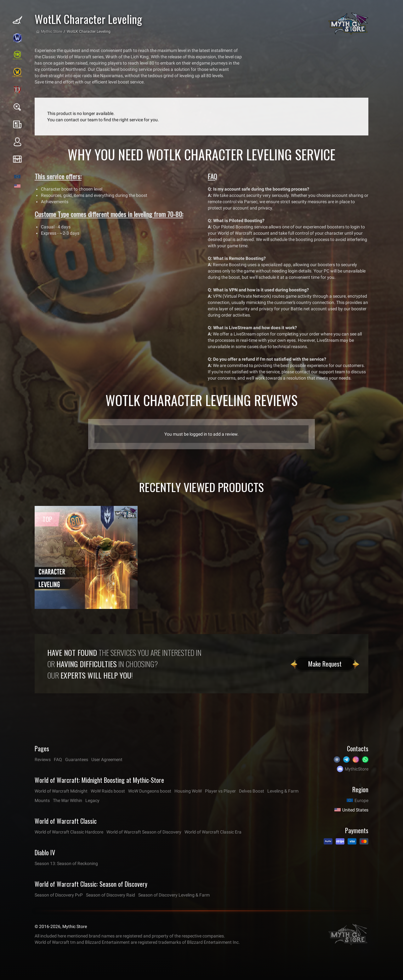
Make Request (325, 664)
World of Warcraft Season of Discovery (144, 832)
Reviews (43, 759)
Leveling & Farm (283, 791)
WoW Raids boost (108, 791)
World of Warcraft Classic (66, 821)
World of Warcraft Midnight (61, 791)
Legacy (92, 800)
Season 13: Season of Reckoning (66, 863)
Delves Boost (252, 791)
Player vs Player (220, 791)
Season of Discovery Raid (111, 895)
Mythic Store (51, 32)
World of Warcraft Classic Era (213, 832)
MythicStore (357, 769)
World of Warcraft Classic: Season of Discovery (91, 884)
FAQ (58, 759)
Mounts (42, 800)
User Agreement (107, 759)
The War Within (68, 800)
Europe (361, 800)
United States (355, 810)
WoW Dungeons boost (150, 791)
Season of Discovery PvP (59, 895)
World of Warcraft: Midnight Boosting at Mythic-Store (99, 780)
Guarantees (77, 759)
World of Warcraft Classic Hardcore (69, 832)
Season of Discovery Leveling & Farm (174, 895)
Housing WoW (188, 791)
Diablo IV (45, 852)
